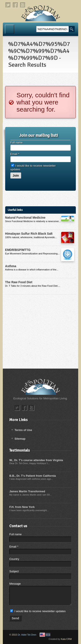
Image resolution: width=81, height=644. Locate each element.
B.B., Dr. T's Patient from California (33, 476)
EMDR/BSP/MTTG (18, 250)
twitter (8, 5)
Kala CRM (66, 639)
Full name (17, 142)
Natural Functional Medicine (25, 218)
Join (16, 176)
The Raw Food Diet (19, 282)
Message (15, 584)
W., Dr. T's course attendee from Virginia (36, 460)
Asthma (11, 266)
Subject (14, 571)
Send (15, 618)
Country (14, 559)
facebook (16, 5)
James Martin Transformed (27, 491)
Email (15, 154)
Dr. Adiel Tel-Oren (27, 635)
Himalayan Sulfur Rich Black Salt (29, 234)
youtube (23, 5)
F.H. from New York (22, 507)
